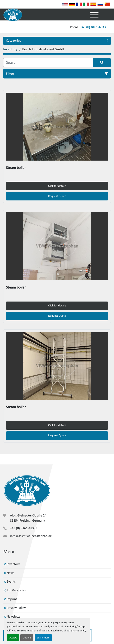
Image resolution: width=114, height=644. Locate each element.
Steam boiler (16, 168)
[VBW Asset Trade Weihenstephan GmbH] (27, 490)
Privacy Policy (16, 608)
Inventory (13, 564)
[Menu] (94, 15)
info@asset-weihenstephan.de (31, 536)
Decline (27, 638)
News (10, 573)
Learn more (43, 638)
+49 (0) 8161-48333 (94, 27)
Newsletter (14, 617)
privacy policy (78, 631)
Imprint (12, 599)
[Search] (48, 63)
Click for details (57, 186)
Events (11, 582)
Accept (13, 638)
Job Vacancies (16, 590)
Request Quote (57, 196)
